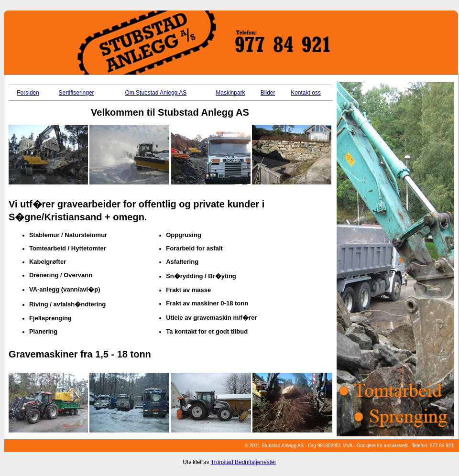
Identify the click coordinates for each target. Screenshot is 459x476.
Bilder (268, 93)
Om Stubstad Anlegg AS (156, 93)
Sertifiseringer (76, 93)
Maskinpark (230, 93)
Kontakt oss (306, 93)
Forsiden (28, 93)
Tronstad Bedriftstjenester (244, 462)
